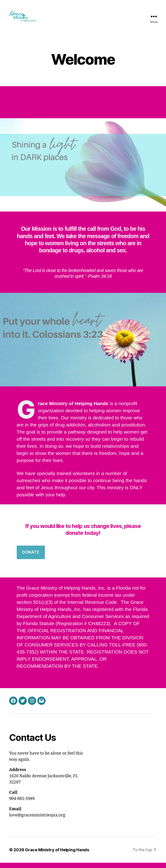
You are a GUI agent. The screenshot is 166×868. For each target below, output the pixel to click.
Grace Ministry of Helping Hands (57, 855)
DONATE (31, 558)
